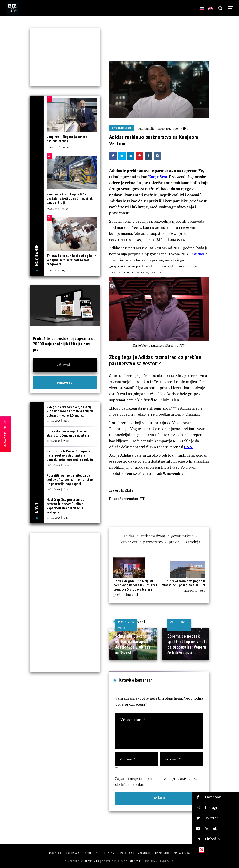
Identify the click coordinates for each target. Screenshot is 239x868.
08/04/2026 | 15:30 (58, 517)
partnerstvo (153, 542)
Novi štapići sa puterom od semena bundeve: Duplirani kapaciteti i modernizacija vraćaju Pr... (66, 506)
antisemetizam (153, 536)
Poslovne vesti (122, 128)
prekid (174, 542)
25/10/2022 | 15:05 (169, 128)
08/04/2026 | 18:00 (58, 420)
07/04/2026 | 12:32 (57, 209)
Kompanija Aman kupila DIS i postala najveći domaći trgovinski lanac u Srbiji (70, 198)
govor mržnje (182, 536)
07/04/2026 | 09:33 (58, 270)
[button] (216, 797)
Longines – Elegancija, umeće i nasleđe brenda (68, 139)
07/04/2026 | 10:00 (58, 147)
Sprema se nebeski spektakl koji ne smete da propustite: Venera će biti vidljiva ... (187, 644)
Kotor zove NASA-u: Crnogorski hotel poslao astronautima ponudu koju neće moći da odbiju (70, 455)
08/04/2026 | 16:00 (58, 489)
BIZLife (150, 128)
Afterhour (179, 622)
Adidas (197, 254)
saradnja (193, 542)
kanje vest (129, 542)
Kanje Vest (158, 177)
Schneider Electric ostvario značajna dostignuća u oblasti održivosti (133, 644)
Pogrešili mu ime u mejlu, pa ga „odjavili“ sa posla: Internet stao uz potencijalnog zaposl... (70, 480)
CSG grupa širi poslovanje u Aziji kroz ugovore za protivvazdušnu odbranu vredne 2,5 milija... (70, 411)
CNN (188, 447)
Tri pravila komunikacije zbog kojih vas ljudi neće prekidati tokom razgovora (72, 260)
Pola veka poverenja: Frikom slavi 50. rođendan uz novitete (68, 433)
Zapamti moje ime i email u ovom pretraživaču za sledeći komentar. (156, 781)
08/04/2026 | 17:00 (58, 441)
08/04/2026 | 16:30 (58, 465)
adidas (129, 536)
